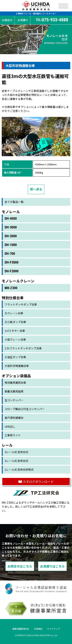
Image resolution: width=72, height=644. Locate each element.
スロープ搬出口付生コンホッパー (25, 409)
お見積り (23, 20)
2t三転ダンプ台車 (15, 322)
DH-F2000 (12, 271)
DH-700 (10, 254)
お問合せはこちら (20, 566)
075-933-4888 (52, 20)
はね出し (10, 426)
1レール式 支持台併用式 (19, 470)
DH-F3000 (12, 262)
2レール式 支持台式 (16, 461)
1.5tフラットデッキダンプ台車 (23, 348)
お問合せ (7, 20)
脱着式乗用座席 (14, 391)
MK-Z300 (11, 288)
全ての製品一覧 (14, 202)
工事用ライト (13, 435)
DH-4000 (11, 218)
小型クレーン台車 (15, 339)
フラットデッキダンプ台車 (21, 304)
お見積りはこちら (52, 566)
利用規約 (38, 629)
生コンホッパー (14, 400)
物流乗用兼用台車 (15, 383)
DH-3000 (11, 227)
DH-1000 (11, 245)
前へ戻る (36, 189)
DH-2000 (11, 236)
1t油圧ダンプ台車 (15, 357)
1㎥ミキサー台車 (15, 331)
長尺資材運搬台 (14, 418)
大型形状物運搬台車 (17, 366)
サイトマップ (53, 629)
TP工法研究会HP (36, 507)
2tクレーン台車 (14, 313)
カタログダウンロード (36, 482)
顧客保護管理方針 (21, 629)
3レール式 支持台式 (16, 452)
